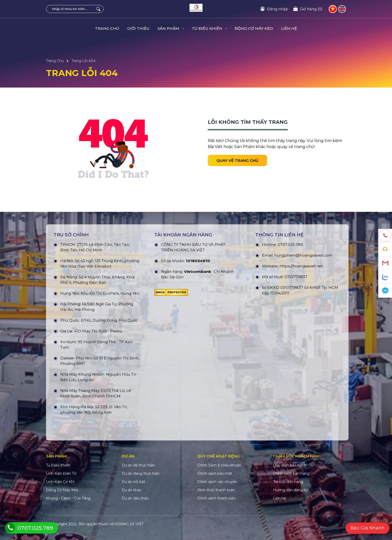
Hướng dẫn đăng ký (290, 490)
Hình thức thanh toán (216, 490)
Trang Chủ (107, 28)
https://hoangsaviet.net (301, 266)
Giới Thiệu (138, 28)
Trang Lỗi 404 (83, 61)
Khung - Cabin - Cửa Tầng (68, 498)
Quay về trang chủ (237, 160)
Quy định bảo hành (290, 465)
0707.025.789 (290, 244)
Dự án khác (132, 490)
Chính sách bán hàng (291, 473)
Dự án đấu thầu (135, 498)
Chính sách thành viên (216, 498)
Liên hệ (289, 28)
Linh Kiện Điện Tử (61, 473)
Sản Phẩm (171, 28)
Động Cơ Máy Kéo (254, 28)
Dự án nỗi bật (133, 482)
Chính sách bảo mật (215, 473)
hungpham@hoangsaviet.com (303, 255)
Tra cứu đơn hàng (288, 482)
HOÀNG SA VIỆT (129, 524)
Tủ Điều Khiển (209, 28)
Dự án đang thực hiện (141, 473)
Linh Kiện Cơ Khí (60, 482)
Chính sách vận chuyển (217, 482)
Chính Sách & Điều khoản (219, 465)
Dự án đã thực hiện (138, 465)
